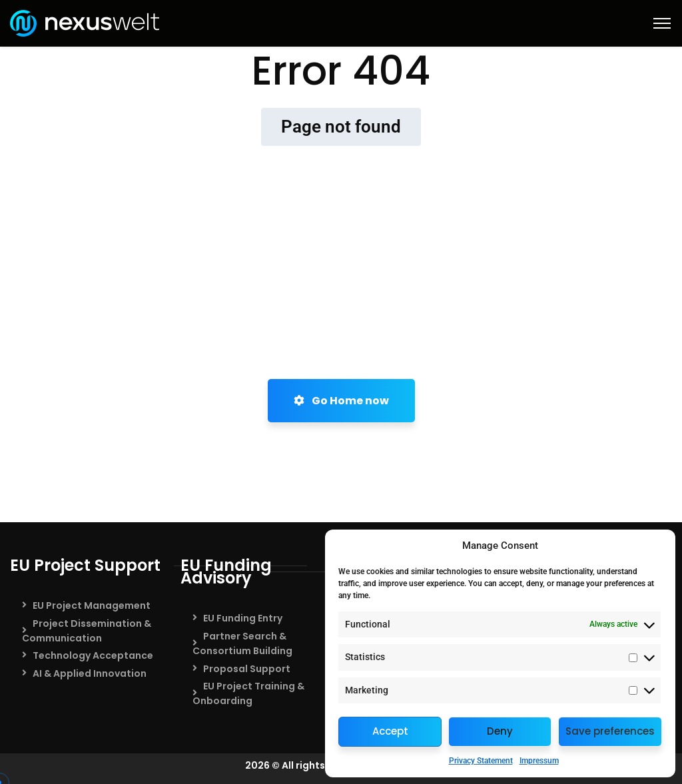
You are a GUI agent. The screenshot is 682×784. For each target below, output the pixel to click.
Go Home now (341, 401)
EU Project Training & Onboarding (248, 693)
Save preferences (610, 731)
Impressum (539, 761)
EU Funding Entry (243, 618)
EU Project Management (92, 605)
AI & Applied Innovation (90, 673)
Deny (500, 731)
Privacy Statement (481, 761)
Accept (390, 731)
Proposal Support (247, 669)
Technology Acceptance (93, 655)
